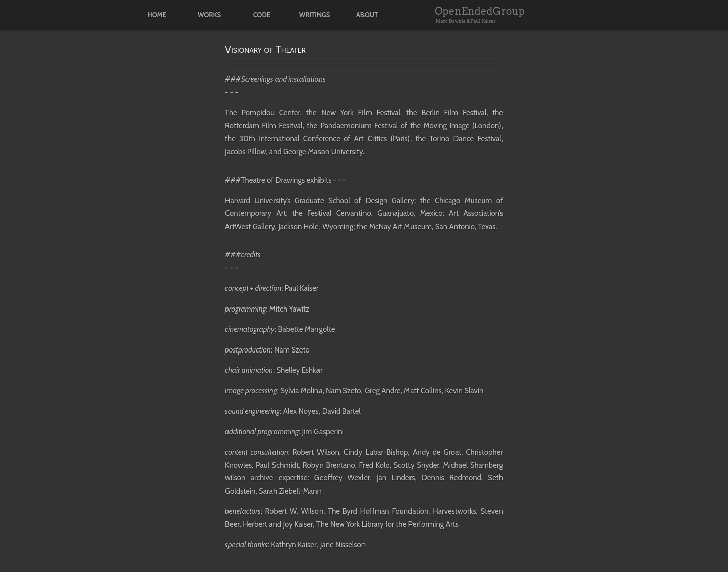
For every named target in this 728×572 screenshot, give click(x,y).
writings (315, 15)
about (367, 15)
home (156, 15)
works (209, 15)
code (262, 15)
